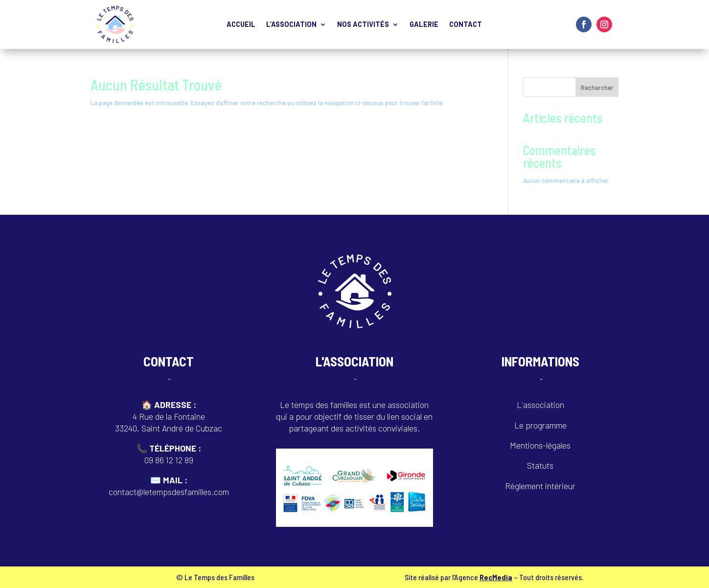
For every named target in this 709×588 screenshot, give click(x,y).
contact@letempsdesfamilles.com (169, 492)
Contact (466, 25)
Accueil (241, 25)
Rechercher (597, 87)
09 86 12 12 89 (169, 460)
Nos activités (363, 25)
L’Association (291, 25)
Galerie (424, 25)
